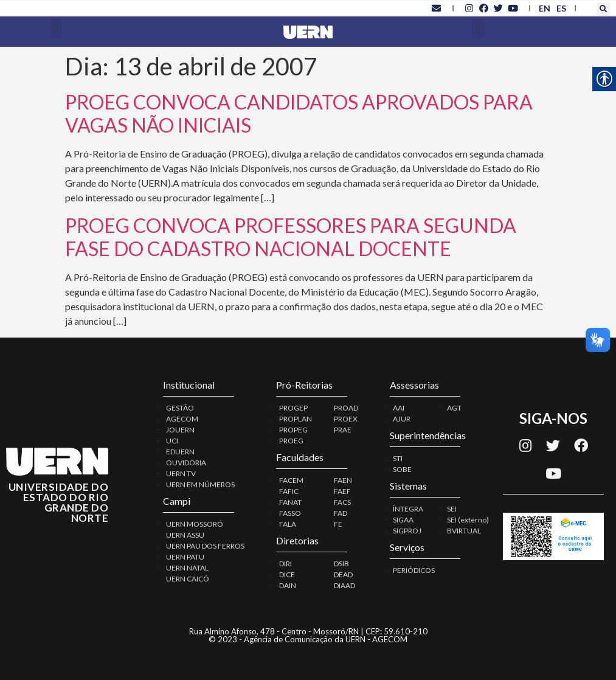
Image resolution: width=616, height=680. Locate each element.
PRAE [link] (343, 430)
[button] (603, 9)
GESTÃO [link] (180, 408)
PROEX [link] (346, 419)
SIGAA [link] (403, 520)
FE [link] (338, 524)
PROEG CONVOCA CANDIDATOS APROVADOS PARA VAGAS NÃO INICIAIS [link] (299, 113)
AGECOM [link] (182, 419)
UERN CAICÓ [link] (188, 579)
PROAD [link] (346, 408)
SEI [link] (452, 509)
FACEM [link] (291, 480)
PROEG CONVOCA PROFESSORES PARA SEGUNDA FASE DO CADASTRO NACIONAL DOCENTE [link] (291, 237)
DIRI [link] (286, 564)
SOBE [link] (402, 469)
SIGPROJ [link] (407, 531)
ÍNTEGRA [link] (408, 509)
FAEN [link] (343, 480)
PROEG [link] (291, 441)
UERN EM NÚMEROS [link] (200, 484)
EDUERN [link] (180, 452)
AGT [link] (454, 408)
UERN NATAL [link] (187, 568)
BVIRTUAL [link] (464, 531)
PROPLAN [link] (296, 419)
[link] (437, 8)
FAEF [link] (342, 491)
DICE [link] (287, 574)
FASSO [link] (290, 513)
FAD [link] (341, 513)
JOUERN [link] (180, 430)
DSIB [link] (341, 564)
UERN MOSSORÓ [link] (195, 524)
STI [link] (398, 458)
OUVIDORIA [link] (186, 463)
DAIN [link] (288, 585)
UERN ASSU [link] (185, 535)
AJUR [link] (402, 419)
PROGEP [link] (293, 408)
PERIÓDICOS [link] (414, 570)
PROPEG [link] (293, 430)
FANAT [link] (290, 502)
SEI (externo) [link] (468, 520)
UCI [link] (172, 441)
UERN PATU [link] (185, 557)
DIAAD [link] (344, 585)
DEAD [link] (343, 574)
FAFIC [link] (289, 491)
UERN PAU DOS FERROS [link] (205, 546)
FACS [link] (342, 502)
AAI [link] (399, 408)
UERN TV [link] (181, 474)
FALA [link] (288, 524)
